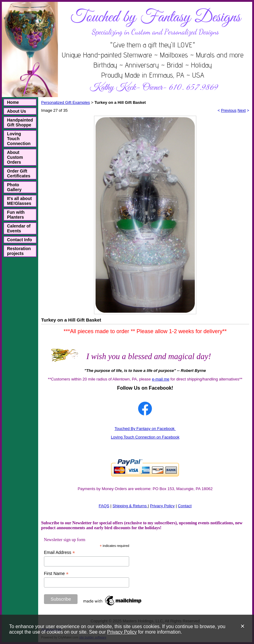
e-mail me (161, 379)
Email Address (60, 553)
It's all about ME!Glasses (19, 201)
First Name (56, 574)
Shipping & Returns (130, 506)
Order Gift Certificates (19, 173)
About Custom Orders (15, 157)
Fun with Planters (16, 215)
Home (13, 102)
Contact (185, 506)
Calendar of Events (19, 228)
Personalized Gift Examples (66, 102)
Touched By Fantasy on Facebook (145, 429)
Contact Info (20, 240)
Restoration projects (19, 251)
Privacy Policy (122, 632)
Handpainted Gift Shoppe (20, 122)
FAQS (104, 506)
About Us (16, 111)
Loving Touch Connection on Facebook (145, 437)
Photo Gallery (14, 187)
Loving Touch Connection (19, 139)
